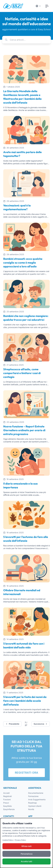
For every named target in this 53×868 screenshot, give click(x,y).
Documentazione (36, 793)
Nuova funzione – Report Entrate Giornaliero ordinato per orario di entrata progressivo (24, 430)
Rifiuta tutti (27, 846)
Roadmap (32, 803)
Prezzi (6, 803)
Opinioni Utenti (35, 806)
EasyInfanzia (9, 809)
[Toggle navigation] (47, 6)
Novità (31, 809)
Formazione (33, 796)
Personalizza (27, 854)
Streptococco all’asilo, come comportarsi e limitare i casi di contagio (22, 373)
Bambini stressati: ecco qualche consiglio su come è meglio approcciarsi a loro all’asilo (23, 263)
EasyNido (7, 806)
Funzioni (7, 799)
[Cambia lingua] (38, 6)
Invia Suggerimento (37, 799)
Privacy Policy (20, 840)
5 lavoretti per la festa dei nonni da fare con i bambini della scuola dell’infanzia (25, 701)
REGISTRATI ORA (27, 774)
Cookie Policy (8, 840)
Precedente (12, 724)
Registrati (7, 796)
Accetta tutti (26, 862)
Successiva (41, 724)
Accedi (6, 793)
